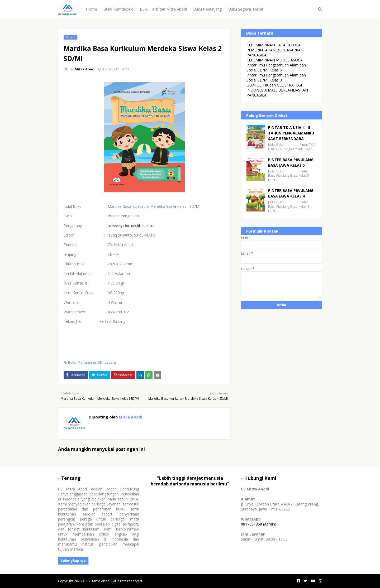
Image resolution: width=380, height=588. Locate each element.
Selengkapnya (73, 561)
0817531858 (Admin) (259, 524)
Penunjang (87, 362)
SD (100, 362)
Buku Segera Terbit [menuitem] (246, 9)
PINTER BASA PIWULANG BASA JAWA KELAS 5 (291, 162)
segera (110, 362)
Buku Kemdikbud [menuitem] (118, 9)
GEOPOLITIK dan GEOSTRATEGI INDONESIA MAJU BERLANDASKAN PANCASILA (277, 90)
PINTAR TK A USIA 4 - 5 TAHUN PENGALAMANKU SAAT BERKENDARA (291, 133)
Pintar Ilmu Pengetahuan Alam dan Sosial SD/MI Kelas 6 (276, 68)
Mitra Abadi (85, 69)
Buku (72, 362)
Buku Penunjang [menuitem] (208, 9)
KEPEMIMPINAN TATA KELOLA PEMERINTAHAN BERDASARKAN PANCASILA (275, 50)
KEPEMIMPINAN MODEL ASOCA (275, 60)
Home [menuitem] (91, 9)
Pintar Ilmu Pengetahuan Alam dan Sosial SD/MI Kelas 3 (276, 78)
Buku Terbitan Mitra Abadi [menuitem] (163, 9)
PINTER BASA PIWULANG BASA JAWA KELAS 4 (291, 193)
